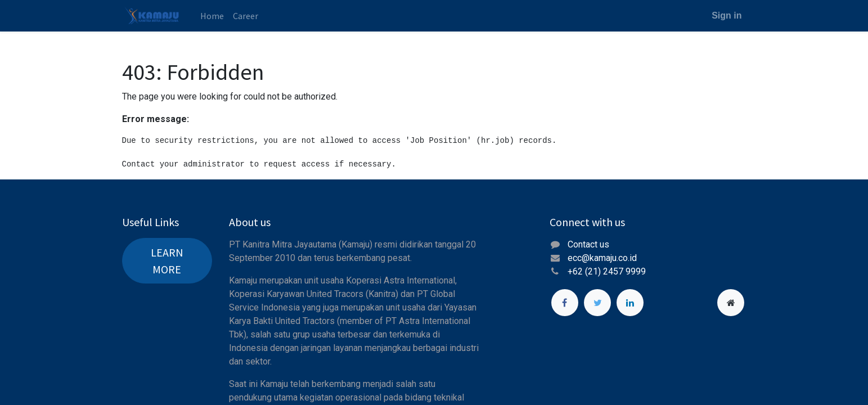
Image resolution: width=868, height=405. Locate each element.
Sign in (727, 15)
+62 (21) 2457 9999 (608, 271)
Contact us (588, 244)
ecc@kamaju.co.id (602, 258)
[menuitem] (212, 16)
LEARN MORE (167, 261)
